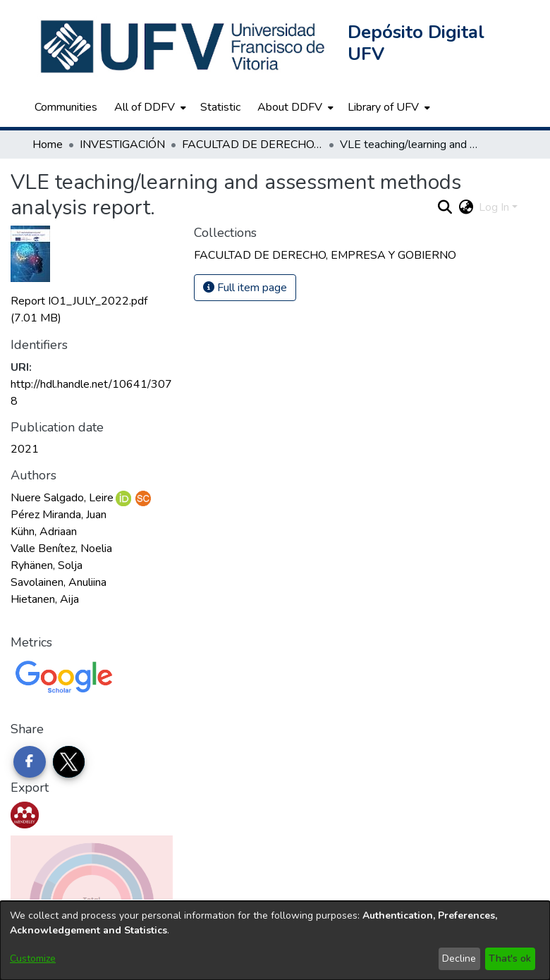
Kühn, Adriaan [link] (44, 532)
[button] (184, 47)
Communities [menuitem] (66, 107)
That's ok (510, 958)
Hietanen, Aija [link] (45, 599)
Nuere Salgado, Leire (62, 498)
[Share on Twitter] (69, 762)
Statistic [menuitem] (220, 107)
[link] (325, 255)
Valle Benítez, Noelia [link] (61, 549)
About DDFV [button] (290, 107)
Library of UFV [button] (383, 107)
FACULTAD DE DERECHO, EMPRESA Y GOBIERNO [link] (252, 145)
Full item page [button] (245, 288)
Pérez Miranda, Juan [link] (59, 515)
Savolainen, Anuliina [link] (59, 582)
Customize (33, 958)
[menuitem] (149, 107)
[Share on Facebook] (30, 762)
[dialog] (275, 941)
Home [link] (48, 145)
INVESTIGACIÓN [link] (122, 145)
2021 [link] (25, 449)
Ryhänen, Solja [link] (47, 565)
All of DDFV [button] (145, 107)
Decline (459, 958)
